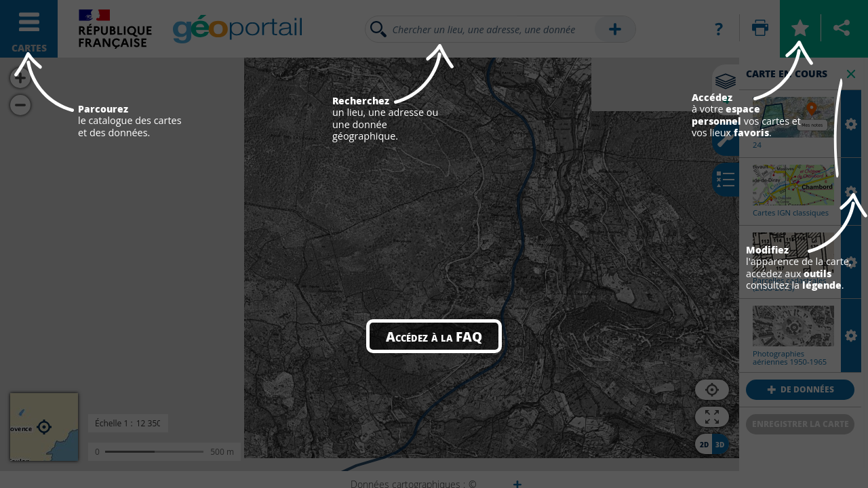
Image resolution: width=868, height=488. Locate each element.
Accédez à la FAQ (434, 336)
